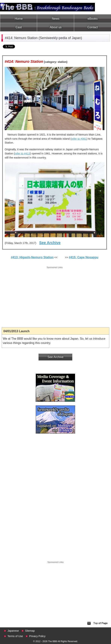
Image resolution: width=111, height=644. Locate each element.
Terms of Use (15, 636)
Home (19, 19)
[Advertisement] (55, 296)
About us (56, 27)
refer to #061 (79, 139)
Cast (19, 27)
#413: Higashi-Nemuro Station (32, 257)
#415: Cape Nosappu (84, 257)
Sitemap (30, 631)
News (56, 19)
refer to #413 (22, 153)
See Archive (50, 243)
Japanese (13, 631)
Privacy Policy (37, 636)
